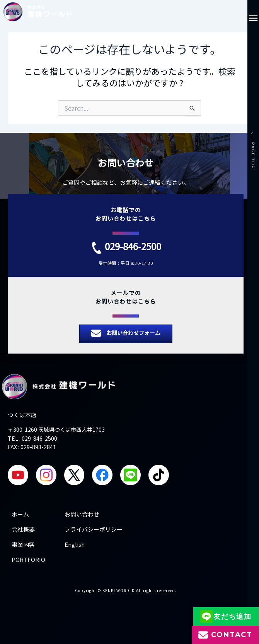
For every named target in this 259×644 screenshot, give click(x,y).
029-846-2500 (133, 246)
